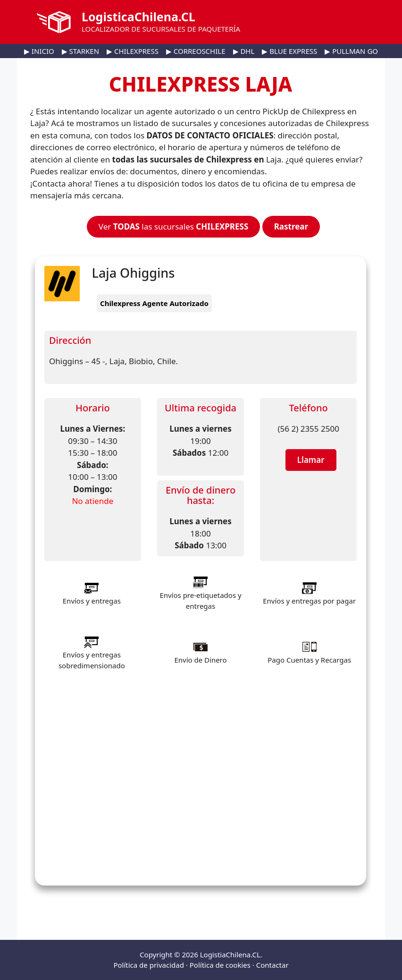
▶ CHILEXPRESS (133, 51)
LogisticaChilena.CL (138, 17)
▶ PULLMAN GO (351, 51)
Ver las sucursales (173, 226)
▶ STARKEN (80, 51)
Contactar (272, 965)
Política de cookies (220, 965)
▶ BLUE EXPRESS (289, 51)
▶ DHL (244, 51)
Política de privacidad (149, 965)
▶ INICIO (39, 51)
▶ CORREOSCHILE (196, 51)
